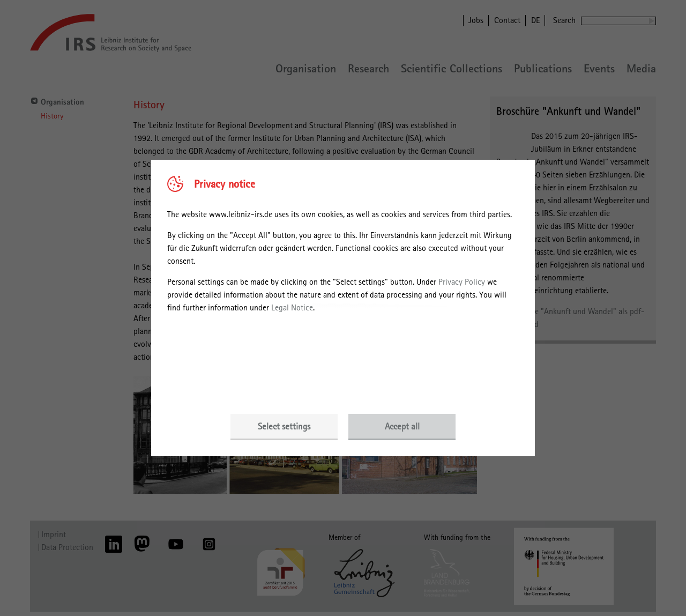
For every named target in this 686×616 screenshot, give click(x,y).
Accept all (402, 426)
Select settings (284, 426)
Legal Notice (292, 307)
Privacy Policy (462, 282)
